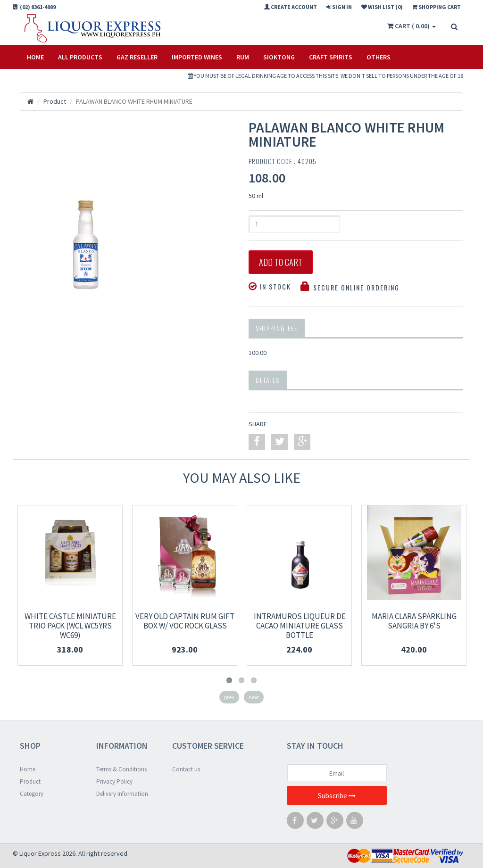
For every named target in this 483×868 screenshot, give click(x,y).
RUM (243, 57)
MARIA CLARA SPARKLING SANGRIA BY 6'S (414, 621)
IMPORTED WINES (197, 57)
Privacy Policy (114, 781)
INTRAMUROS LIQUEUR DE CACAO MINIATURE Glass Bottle (300, 626)
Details (268, 380)
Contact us (186, 769)
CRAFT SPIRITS (331, 57)
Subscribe (337, 796)
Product (30, 781)
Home (35, 57)
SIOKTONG (279, 57)
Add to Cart (281, 262)
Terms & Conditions (121, 769)
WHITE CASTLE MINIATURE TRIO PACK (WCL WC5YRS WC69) (70, 626)
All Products (80, 57)
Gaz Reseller (137, 57)
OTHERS (379, 57)
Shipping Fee (277, 328)
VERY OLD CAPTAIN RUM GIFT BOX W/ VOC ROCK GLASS (185, 621)
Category (32, 794)
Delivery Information (122, 794)
